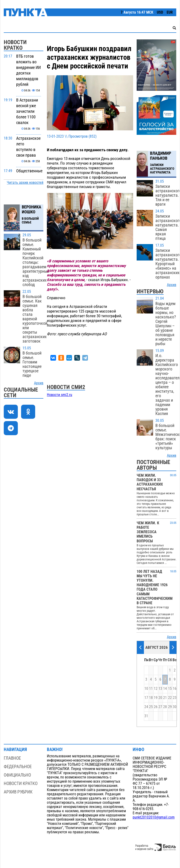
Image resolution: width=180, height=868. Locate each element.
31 (146, 716)
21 (165, 698)
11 (151, 689)
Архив (39, 383)
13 (160, 689)
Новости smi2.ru (60, 395)
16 (175, 689)
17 (146, 698)
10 (146, 689)
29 (170, 707)
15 (170, 689)
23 (175, 698)
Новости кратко (21, 783)
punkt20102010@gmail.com (154, 817)
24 (146, 707)
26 (156, 707)
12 (156, 689)
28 (165, 707)
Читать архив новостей (25, 183)
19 (156, 698)
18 (151, 698)
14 (165, 689)
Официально (17, 775)
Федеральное (18, 767)
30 (175, 707)
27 (160, 707)
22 (170, 698)
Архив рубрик (18, 792)
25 (151, 707)
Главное (12, 758)
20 (160, 698)
